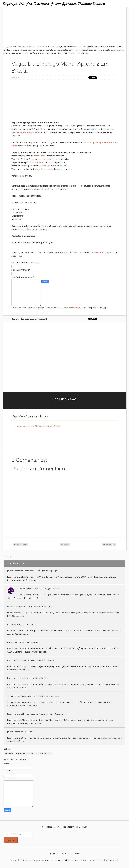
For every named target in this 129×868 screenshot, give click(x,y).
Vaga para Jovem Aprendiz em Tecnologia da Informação (33, 696)
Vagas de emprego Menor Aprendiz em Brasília (39, 426)
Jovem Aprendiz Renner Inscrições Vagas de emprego (32, 571)
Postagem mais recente (20, 544)
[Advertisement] (65, 26)
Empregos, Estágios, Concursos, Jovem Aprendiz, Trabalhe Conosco (54, 4)
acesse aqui (97, 252)
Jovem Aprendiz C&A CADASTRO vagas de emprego (31, 660)
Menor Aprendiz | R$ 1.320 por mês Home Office (30, 606)
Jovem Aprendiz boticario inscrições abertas (27, 678)
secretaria (9, 753)
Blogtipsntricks (113, 860)
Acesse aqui (39, 156)
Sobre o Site (65, 854)
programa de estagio (44, 753)
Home (53, 854)
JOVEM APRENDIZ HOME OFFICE (23, 624)
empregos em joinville (24, 753)
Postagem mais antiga (109, 544)
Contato (77, 854)
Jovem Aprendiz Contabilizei (20, 732)
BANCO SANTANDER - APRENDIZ (23, 642)
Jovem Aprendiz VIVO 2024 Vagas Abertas (39, 589)
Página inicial (65, 544)
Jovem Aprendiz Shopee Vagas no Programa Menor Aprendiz (35, 714)
